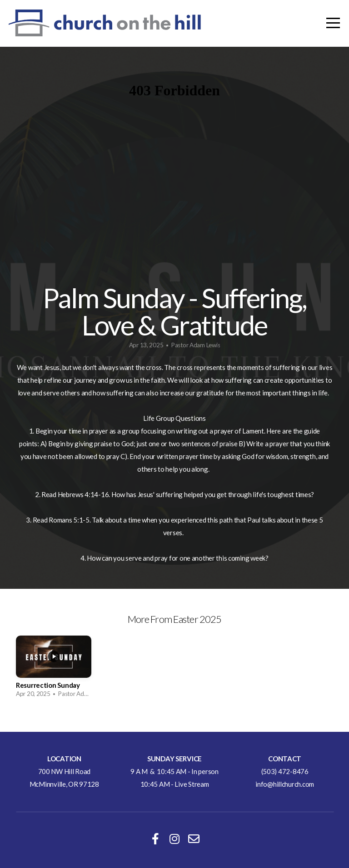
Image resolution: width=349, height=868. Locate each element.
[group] (54, 669)
